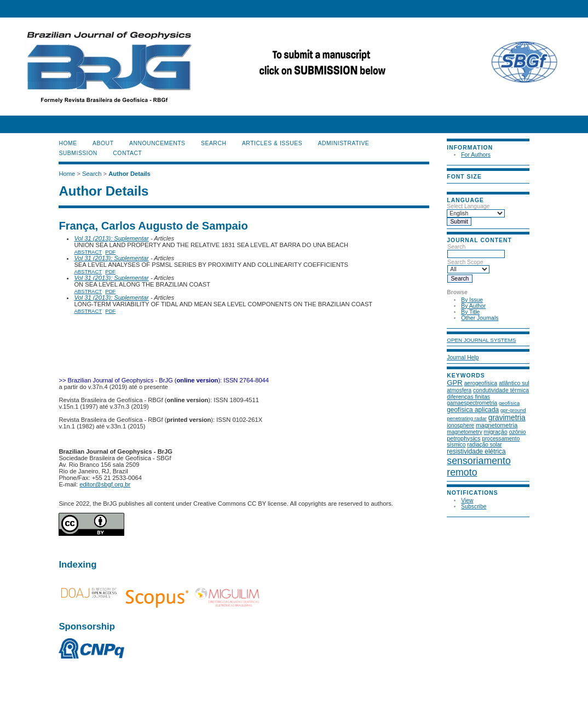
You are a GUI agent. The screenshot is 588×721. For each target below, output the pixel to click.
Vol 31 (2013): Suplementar (111, 238)
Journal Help (463, 357)
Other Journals (480, 318)
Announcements (157, 143)
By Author (473, 306)
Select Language (468, 206)
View (467, 500)
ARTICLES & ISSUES (272, 143)
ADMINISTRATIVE (344, 143)
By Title (470, 312)
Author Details (129, 174)
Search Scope (468, 266)
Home (68, 143)
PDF (110, 252)
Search (476, 250)
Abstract (88, 252)
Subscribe (474, 507)
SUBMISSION (78, 153)
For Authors (476, 155)
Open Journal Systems (481, 340)
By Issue (472, 300)
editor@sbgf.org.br (105, 484)
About (103, 143)
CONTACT (127, 153)
